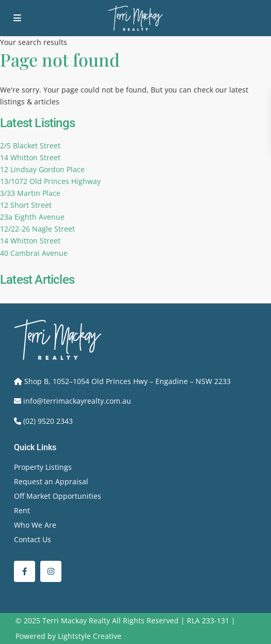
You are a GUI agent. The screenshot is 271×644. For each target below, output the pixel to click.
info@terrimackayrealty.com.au (77, 401)
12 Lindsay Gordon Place (42, 169)
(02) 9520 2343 (48, 421)
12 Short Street (26, 205)
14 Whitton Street (30, 157)
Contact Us (33, 539)
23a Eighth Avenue (32, 217)
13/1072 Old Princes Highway (50, 181)
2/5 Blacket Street (30, 145)
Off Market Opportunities (58, 496)
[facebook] (25, 571)
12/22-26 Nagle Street (37, 229)
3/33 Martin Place (30, 193)
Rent (22, 510)
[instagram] (51, 571)
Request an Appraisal (51, 481)
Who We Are (35, 525)
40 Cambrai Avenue (34, 253)
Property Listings (43, 467)
